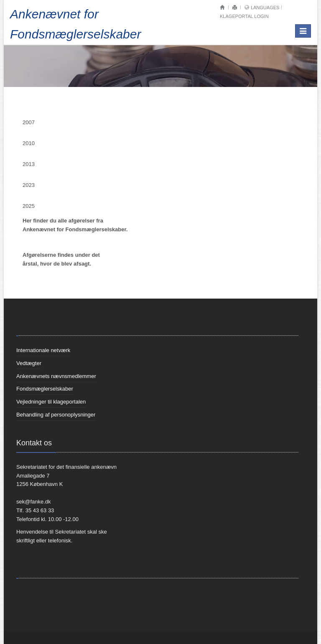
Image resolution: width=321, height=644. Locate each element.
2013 (29, 164)
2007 (29, 122)
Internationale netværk (43, 350)
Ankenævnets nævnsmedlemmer (56, 376)
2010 (29, 143)
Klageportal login (244, 16)
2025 (29, 206)
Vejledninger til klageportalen (51, 402)
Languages (265, 8)
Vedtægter (29, 363)
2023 (29, 185)
